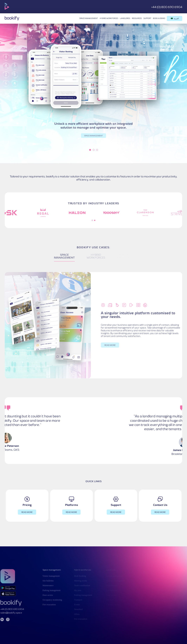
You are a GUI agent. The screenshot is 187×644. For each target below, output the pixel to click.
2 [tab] (94, 150)
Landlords (125, 18)
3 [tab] (97, 150)
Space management (89, 18)
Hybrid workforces (109, 18)
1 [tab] (90, 150)
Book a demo (159, 18)
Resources (137, 18)
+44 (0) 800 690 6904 (167, 7)
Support (147, 18)
